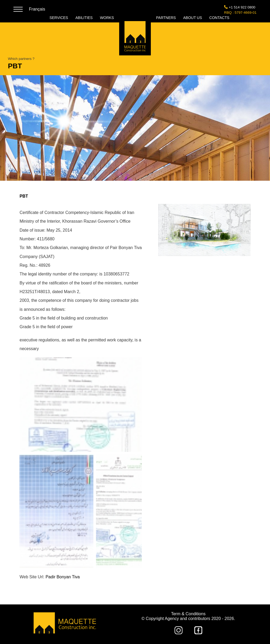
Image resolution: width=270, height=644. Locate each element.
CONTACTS (219, 18)
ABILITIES (85, 18)
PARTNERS (167, 18)
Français (37, 9)
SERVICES (59, 18)
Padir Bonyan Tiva (63, 577)
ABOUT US (193, 18)
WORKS (107, 18)
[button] (81, 404)
